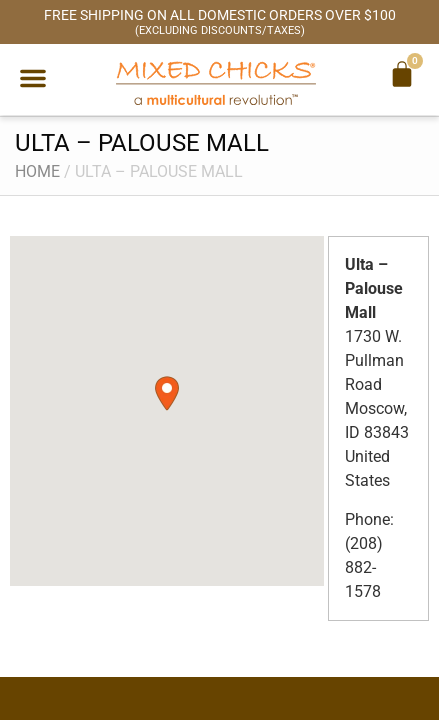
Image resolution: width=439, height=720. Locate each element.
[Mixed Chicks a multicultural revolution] (216, 82)
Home (37, 171)
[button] (33, 78)
